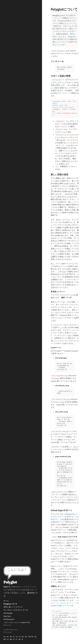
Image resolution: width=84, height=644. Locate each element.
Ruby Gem (7, 616)
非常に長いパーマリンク (13, 607)
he (23, 637)
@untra (31, 593)
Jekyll (6, 587)
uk (19, 639)
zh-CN (31, 637)
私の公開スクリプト (62, 606)
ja (11, 639)
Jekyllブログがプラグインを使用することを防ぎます (65, 517)
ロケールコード (64, 93)
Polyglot (10, 582)
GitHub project (9, 619)
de (11, 637)
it (14, 639)
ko (26, 637)
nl (20, 637)
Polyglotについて (10, 604)
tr (16, 639)
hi (22, 639)
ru (17, 637)
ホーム (6, 601)
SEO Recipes (8, 613)
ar (8, 639)
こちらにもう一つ (66, 603)
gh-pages (71, 579)
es (8, 637)
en (4, 637)
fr (14, 637)
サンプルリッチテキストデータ (16, 610)
